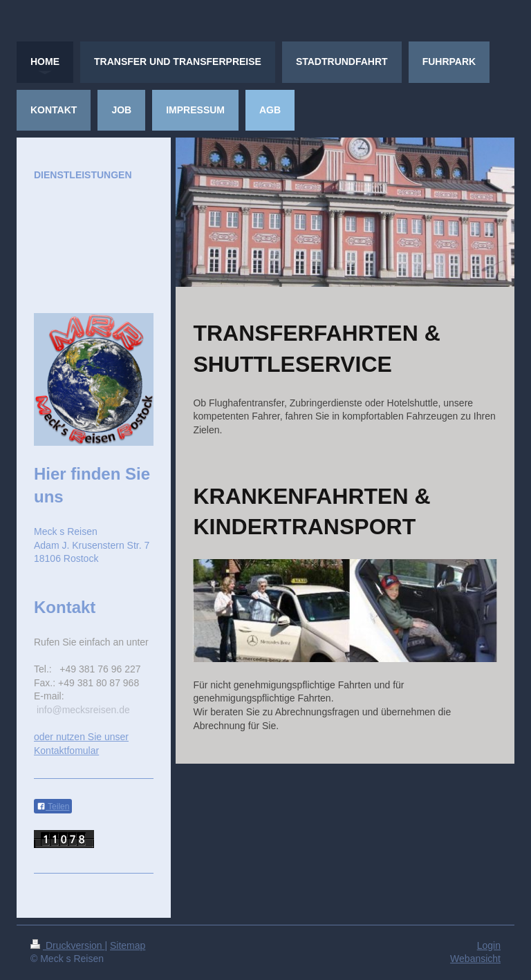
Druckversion (67, 945)
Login (489, 945)
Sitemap (128, 945)
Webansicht (475, 959)
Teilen (53, 807)
